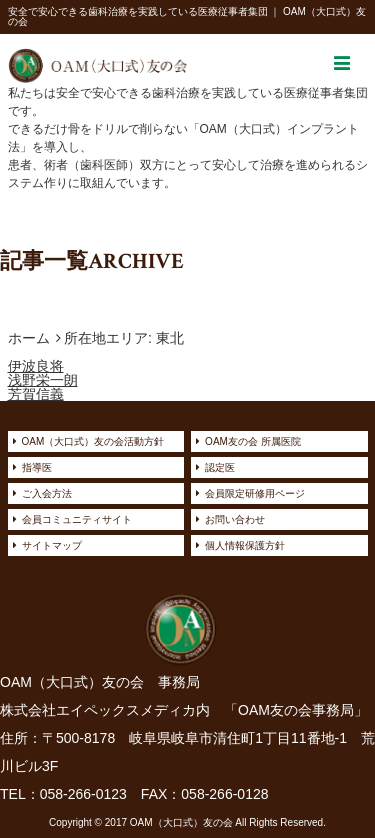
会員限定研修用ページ (255, 493)
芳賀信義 (36, 394)
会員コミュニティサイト (77, 519)
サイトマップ (52, 545)
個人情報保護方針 (245, 545)
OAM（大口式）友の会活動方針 (93, 441)
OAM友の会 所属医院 (253, 441)
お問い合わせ (235, 519)
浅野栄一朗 (43, 380)
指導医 (37, 467)
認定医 (220, 467)
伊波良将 (36, 366)
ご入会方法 (47, 493)
